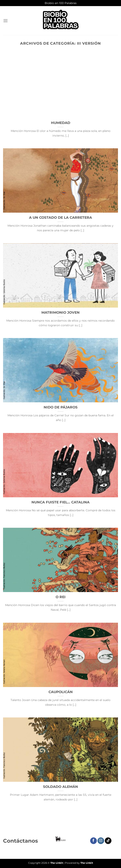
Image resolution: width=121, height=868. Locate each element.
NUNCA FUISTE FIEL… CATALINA (61, 502)
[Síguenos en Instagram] (101, 841)
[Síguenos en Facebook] (93, 841)
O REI (61, 597)
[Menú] (5, 21)
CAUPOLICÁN (61, 692)
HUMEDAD (61, 123)
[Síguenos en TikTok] (108, 841)
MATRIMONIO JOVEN (61, 312)
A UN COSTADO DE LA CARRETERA (61, 218)
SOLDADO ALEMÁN (61, 787)
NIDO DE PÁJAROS (61, 407)
